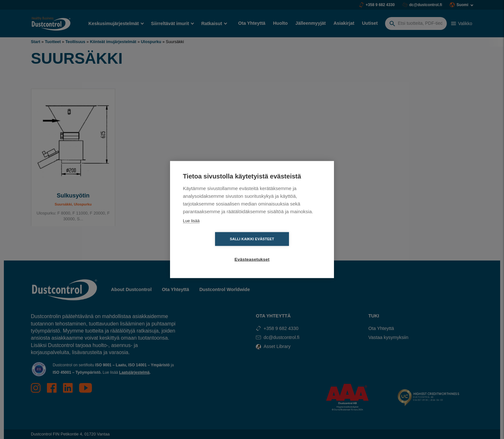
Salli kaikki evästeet (215, 249)
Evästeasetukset (289, 249)
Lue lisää (191, 231)
